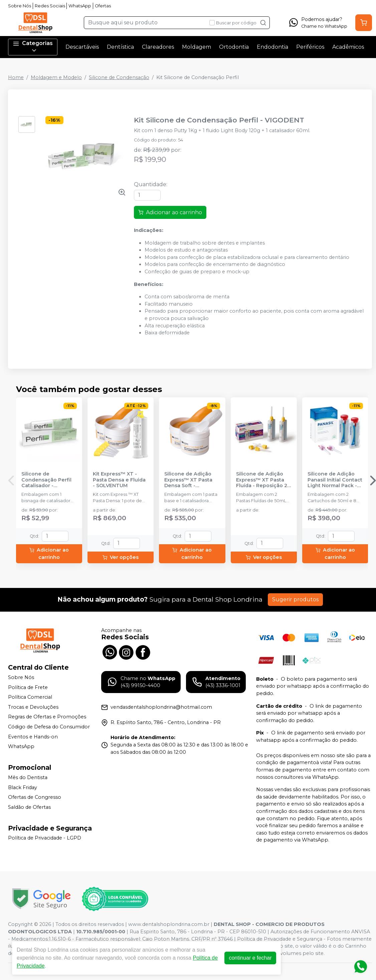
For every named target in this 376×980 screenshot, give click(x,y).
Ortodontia (234, 47)
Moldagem (197, 47)
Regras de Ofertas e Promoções (47, 717)
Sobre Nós (20, 6)
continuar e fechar (250, 958)
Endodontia (272, 47)
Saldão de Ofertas (29, 807)
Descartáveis (82, 47)
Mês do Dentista (28, 777)
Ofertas (103, 6)
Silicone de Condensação (119, 77)
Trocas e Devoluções (33, 707)
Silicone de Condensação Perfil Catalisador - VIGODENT (46, 480)
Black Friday (23, 787)
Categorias (33, 47)
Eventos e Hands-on (33, 737)
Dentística (120, 47)
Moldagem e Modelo (56, 77)
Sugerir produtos (295, 599)
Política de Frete (28, 687)
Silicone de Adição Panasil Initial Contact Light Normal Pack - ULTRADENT (335, 480)
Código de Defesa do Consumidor (49, 727)
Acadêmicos (348, 47)
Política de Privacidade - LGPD (45, 838)
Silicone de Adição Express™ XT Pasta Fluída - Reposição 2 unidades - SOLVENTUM (262, 480)
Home (16, 77)
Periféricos (310, 47)
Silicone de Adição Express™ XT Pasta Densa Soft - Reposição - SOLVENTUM (188, 480)
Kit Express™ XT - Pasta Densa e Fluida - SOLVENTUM (119, 480)
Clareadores (158, 47)
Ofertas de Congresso (35, 797)
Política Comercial (30, 697)
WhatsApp (80, 6)
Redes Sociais (50, 6)
